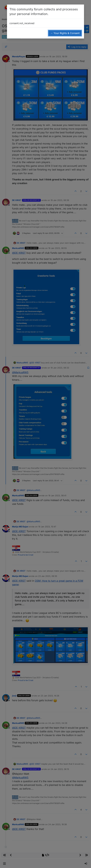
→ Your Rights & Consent (65, 33)
